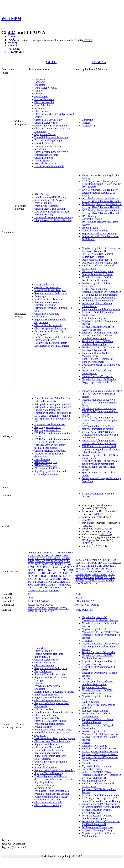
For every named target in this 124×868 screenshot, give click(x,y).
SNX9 (56, 582)
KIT (38, 573)
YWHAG (33, 590)
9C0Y (44, 611)
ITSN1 (31, 573)
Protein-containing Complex (49, 140)
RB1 (106, 577)
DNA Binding (89, 216)
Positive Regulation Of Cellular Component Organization (51, 798)
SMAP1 (41, 582)
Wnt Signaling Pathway (94, 781)
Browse (12, 36)
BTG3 (31, 561)
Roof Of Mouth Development (97, 359)
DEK (99, 566)
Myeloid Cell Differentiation (97, 766)
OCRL (50, 576)
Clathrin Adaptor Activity (48, 805)
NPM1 (104, 574)
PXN (51, 579)
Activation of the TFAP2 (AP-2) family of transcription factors (99, 427)
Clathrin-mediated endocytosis (50, 451)
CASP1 (107, 560)
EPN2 (38, 567)
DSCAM (50, 564)
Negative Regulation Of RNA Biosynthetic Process (97, 692)
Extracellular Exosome (46, 155)
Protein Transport (43, 727)
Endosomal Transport (45, 785)
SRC (30, 585)
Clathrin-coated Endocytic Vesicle (52, 152)
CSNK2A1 (116, 563)
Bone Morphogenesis (93, 362)
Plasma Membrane (44, 99)
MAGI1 (102, 572)
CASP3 (115, 560)
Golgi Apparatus (43, 759)
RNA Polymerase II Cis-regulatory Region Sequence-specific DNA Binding (100, 193)
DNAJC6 (40, 564)
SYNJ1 (57, 585)
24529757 (100, 508)
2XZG (31, 608)
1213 (31, 594)
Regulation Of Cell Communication (100, 795)
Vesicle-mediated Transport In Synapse (55, 738)
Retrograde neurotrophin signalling (53, 404)
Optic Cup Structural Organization (100, 263)
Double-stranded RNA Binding (50, 197)
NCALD (32, 576)
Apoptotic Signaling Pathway (97, 830)
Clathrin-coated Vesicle (46, 123)
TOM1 (39, 588)
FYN (50, 567)
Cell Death (87, 679)
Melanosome (41, 149)
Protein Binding (43, 203)
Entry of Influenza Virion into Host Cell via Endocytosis (53, 400)
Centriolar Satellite (44, 143)
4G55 (38, 608)
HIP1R (69, 570)
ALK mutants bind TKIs (47, 468)
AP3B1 (57, 555)
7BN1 (65, 608)
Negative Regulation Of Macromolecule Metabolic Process (100, 619)
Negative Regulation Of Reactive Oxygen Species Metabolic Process (100, 381)
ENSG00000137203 (86, 601)
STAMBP (38, 585)
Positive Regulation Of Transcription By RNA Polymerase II (101, 349)
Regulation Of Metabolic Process (99, 749)
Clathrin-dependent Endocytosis (51, 328)
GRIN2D (49, 570)
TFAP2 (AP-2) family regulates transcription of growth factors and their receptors (100, 435)
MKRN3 (80, 574)
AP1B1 (41, 555)
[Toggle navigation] (3, 29)
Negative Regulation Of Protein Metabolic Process (98, 835)
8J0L (84, 610)
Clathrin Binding (43, 651)
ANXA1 (32, 555)
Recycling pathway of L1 (47, 427)
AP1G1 (49, 555)
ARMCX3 (40, 558)
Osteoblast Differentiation (48, 287)
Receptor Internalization (47, 302)
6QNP (59, 608)
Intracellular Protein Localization (52, 733)
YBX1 (95, 583)
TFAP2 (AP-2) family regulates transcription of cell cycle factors (99, 442)
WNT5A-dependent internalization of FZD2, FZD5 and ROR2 (54, 440)
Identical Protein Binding (95, 231)
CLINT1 (59, 561)
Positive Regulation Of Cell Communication (96, 715)
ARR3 (49, 558)
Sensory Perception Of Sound (97, 274)
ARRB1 (57, 558)
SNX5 (49, 582)
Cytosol (38, 94)
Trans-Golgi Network (46, 88)
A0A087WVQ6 (36, 605)
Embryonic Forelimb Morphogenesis (101, 309)
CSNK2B (80, 566)
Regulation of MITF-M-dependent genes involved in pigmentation (100, 462)
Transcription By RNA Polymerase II (101, 804)
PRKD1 (99, 577)
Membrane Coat (43, 788)
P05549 (95, 605)
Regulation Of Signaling (94, 746)
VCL (52, 588)
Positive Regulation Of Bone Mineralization (97, 305)
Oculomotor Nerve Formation (97, 301)
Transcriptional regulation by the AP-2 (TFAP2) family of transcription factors (102, 394)
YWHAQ (43, 590)
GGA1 (63, 567)
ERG (44, 567)
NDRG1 (42, 576)
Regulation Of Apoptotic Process (99, 661)
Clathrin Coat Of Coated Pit (49, 120)
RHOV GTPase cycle (45, 465)
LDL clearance (42, 459)
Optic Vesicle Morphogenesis (97, 260)
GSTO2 (94, 569)
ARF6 (31, 558)
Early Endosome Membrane (49, 750)
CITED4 (98, 563)
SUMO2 (48, 585)
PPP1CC (32, 579)
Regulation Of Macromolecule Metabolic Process (98, 721)
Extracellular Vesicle (45, 164)
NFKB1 (96, 574)
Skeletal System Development (97, 254)
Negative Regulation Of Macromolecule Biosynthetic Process (101, 630)
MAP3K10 (58, 573)
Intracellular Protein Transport (50, 290)
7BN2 (31, 611)
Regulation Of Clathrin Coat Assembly (54, 770)
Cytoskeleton (41, 96)
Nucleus (86, 123)
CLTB (31, 564)
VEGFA (110, 580)
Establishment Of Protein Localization (54, 712)
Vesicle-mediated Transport (49, 299)
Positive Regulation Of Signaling (99, 652)
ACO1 (53, 553)
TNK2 (31, 588)
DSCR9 (59, 564)
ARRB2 (66, 558)
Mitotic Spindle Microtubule (49, 166)
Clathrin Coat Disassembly (48, 325)
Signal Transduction (92, 760)
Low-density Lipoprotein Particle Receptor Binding (52, 213)
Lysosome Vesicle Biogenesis (50, 424)
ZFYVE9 (54, 590)
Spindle (38, 91)
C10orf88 (40, 561)
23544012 (97, 514)
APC (100, 560)
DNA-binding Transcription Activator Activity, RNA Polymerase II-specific (101, 212)
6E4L (44, 608)
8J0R (90, 610)
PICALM (66, 576)
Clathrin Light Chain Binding (50, 209)
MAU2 (68, 573)
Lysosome (40, 82)
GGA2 (70, 567)
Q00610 (49, 605)
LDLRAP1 (46, 573)
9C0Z (51, 611)
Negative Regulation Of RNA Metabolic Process (97, 657)
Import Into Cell (43, 657)
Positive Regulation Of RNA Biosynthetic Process (97, 811)
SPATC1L (65, 582)
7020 (78, 594)
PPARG (79, 577)
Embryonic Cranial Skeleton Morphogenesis (97, 354)
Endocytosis (41, 648)
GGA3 (31, 570)
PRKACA (43, 579)
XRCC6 (67, 588)
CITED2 (88, 563)
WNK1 (59, 588)
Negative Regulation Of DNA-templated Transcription (98, 337)
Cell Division (41, 317)
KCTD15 (80, 572)
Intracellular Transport (46, 695)
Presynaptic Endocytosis (47, 686)
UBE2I (101, 580)
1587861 (88, 40)
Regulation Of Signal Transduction (100, 757)
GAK (56, 567)
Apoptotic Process (91, 664)
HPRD (11, 52)
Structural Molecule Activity (49, 200)
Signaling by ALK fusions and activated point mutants (50, 473)
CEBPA (49, 561)
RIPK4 (67, 579)
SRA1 (112, 577)
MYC (88, 574)
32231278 (106, 534)
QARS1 (59, 579)
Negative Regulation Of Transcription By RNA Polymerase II (101, 250)
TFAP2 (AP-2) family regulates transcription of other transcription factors (100, 420)
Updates (12, 45)
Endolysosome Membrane (48, 146)
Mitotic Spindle (42, 161)
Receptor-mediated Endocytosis (51, 293)
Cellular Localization (45, 709)
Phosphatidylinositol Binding (49, 724)
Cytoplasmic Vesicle (45, 134)
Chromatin (87, 120)
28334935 (89, 526)
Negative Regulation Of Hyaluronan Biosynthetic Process (53, 338)
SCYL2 (32, 582)
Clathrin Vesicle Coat (45, 715)
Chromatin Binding (92, 219)
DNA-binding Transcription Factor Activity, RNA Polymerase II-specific (101, 200)
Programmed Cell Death (94, 687)
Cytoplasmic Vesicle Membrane (51, 126)
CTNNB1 (91, 566)
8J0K (78, 610)
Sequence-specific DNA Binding (99, 233)
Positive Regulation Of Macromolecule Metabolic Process (100, 733)
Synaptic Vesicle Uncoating (49, 773)
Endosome (40, 85)
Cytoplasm (40, 79)
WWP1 (79, 583)
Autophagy (40, 296)
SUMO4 (80, 580)
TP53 (94, 580)
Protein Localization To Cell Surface (53, 730)
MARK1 (111, 572)
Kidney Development (93, 257)
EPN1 (31, 567)
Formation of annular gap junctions (53, 413)
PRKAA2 (89, 577)
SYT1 (88, 580)
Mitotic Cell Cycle (44, 285)
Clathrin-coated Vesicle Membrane (52, 741)
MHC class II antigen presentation (52, 416)
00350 (31, 598)
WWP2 (87, 583)
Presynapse (40, 765)
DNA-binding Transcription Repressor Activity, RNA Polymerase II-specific (102, 206)
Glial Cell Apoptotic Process (97, 772)
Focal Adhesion (42, 105)
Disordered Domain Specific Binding (54, 217)
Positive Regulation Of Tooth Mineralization (97, 372)
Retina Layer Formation (94, 289)
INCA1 (108, 569)
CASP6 (79, 563)
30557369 (105, 532)
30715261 (87, 543)
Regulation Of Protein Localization (100, 754)
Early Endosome (43, 671)
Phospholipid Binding (46, 767)
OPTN (57, 576)
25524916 (87, 520)
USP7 (46, 588)
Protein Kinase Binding (46, 206)
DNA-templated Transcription (97, 827)
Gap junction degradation (48, 410)
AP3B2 (65, 555)
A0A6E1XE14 (83, 605)
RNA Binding (41, 194)
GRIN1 (39, 570)
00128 (79, 598)
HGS (56, 570)
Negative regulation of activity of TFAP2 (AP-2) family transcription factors (100, 403)
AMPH (70, 553)
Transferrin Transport (45, 305)
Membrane (40, 108)
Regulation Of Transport (47, 744)
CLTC (51, 62)
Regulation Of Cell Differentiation (100, 333)
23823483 (107, 529)
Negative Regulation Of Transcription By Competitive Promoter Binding (101, 293)
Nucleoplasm (89, 126)
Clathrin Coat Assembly (47, 314)
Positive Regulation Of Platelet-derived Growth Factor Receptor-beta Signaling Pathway (54, 779)
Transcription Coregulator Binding (100, 751)
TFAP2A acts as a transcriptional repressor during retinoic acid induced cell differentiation (101, 449)
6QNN (51, 608)
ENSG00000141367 (38, 601)
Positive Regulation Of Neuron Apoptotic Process (98, 328)
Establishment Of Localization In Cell (54, 692)
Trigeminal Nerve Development (98, 298)
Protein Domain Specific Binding (52, 794)
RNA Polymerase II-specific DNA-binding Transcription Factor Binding (101, 800)
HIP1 (62, 570)
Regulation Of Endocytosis (48, 698)
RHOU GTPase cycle (46, 462)
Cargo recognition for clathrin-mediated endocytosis (50, 446)
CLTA (67, 561)
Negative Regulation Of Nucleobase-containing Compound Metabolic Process (101, 647)
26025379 (101, 546)
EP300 (106, 566)
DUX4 (67, 564)
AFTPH (61, 553)
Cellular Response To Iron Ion (97, 376)
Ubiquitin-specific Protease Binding (53, 220)
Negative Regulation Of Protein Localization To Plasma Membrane (52, 344)
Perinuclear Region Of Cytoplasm (52, 791)
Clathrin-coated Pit (44, 102)
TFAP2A (99, 62)
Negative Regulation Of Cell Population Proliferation (97, 279)
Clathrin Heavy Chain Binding (50, 721)
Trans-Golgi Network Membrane (51, 137)
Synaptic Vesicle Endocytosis (50, 674)
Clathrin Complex (44, 158)
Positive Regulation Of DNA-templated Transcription (97, 343)
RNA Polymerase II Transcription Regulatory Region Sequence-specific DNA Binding (101, 184)
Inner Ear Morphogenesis (95, 318)
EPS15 (86, 569)
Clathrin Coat (41, 111)
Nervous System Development (98, 271)
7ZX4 (38, 611)
